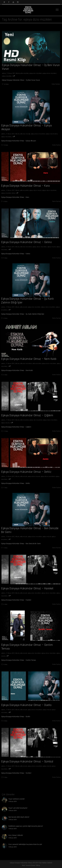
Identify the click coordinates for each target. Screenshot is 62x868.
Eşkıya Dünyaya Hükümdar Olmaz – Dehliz (27, 470)
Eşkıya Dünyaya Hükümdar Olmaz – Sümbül (28, 759)
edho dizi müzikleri (27, 244)
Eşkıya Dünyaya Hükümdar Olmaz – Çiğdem (28, 413)
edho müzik (25, 303)
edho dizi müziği (27, 130)
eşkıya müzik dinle (47, 130)
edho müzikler (24, 74)
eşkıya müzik (47, 244)
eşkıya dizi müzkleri (33, 303)
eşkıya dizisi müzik (34, 187)
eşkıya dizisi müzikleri (50, 74)
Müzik (17, 74)
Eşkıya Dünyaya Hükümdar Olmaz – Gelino (28, 240)
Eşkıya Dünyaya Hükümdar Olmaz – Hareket (28, 586)
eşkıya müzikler (6, 77)
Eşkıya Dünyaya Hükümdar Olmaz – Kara (27, 184)
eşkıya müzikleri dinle (13, 189)
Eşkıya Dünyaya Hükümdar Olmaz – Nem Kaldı (29, 357)
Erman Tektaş (36, 865)
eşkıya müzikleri (12, 132)
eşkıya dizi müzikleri (36, 74)
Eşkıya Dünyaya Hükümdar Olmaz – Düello (27, 703)
